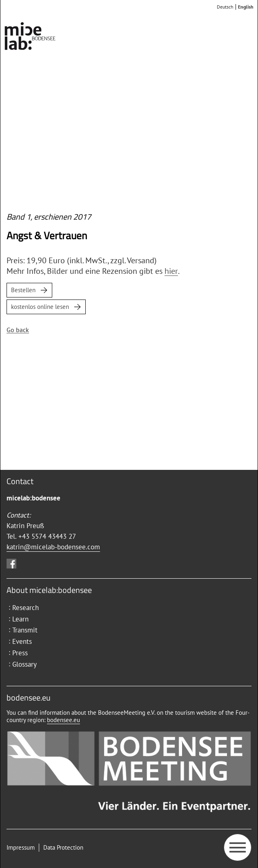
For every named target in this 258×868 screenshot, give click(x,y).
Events (22, 641)
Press (20, 653)
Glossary (24, 664)
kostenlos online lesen (40, 307)
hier (171, 271)
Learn (20, 619)
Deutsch (225, 7)
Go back (18, 330)
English (246, 7)
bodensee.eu (63, 720)
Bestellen (23, 290)
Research (26, 608)
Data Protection (63, 847)
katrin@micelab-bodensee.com (53, 547)
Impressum (21, 847)
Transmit (25, 630)
